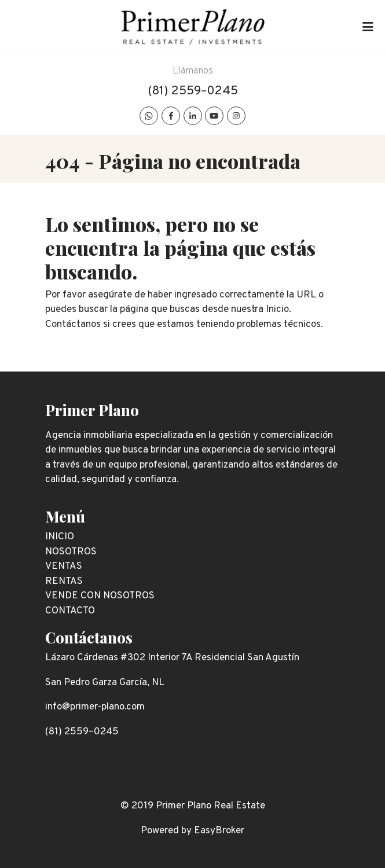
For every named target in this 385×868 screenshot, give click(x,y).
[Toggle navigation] (368, 27)
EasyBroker (219, 831)
